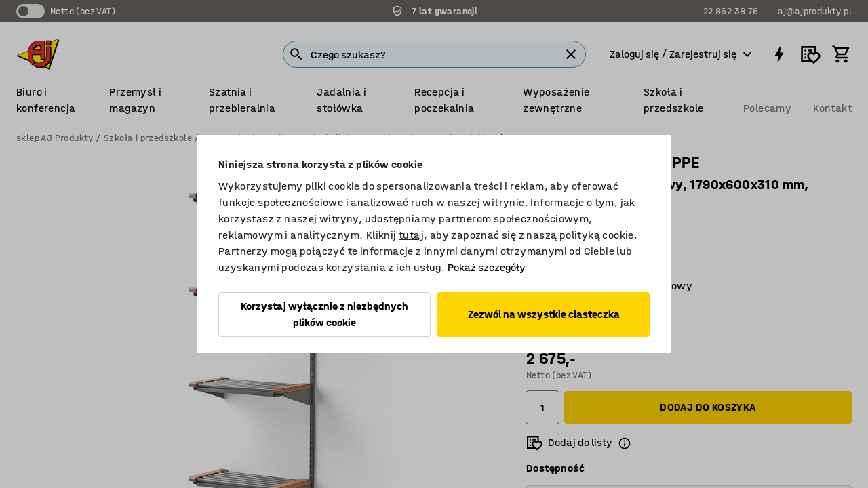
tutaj (411, 235)
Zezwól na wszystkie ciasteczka (544, 314)
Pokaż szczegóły (487, 267)
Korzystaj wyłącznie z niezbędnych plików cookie (324, 314)
